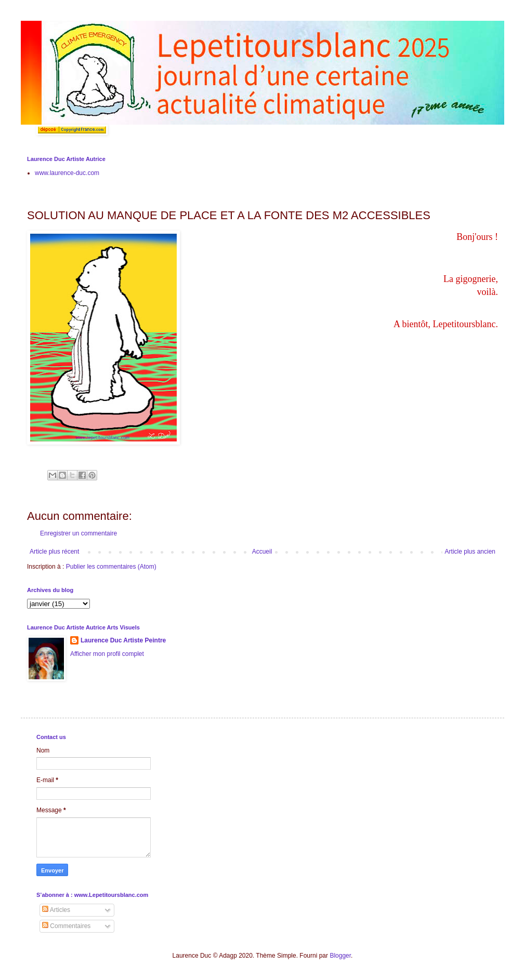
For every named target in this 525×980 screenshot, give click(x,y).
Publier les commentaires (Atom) (111, 567)
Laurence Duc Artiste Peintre (123, 640)
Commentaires (66, 926)
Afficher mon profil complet (107, 654)
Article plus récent (54, 552)
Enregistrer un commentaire (78, 533)
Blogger (340, 956)
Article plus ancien (470, 552)
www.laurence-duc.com (67, 173)
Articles (56, 910)
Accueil (262, 552)
